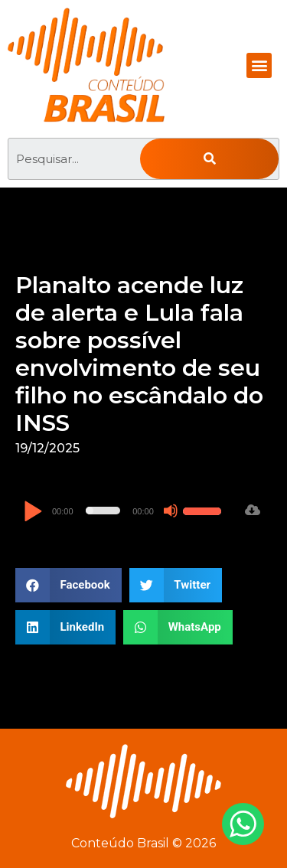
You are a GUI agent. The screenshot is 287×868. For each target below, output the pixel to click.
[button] (259, 65)
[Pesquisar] (209, 159)
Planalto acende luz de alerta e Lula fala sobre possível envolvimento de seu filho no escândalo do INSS (139, 354)
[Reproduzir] (33, 512)
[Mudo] (171, 511)
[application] (124, 511)
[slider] (103, 511)
